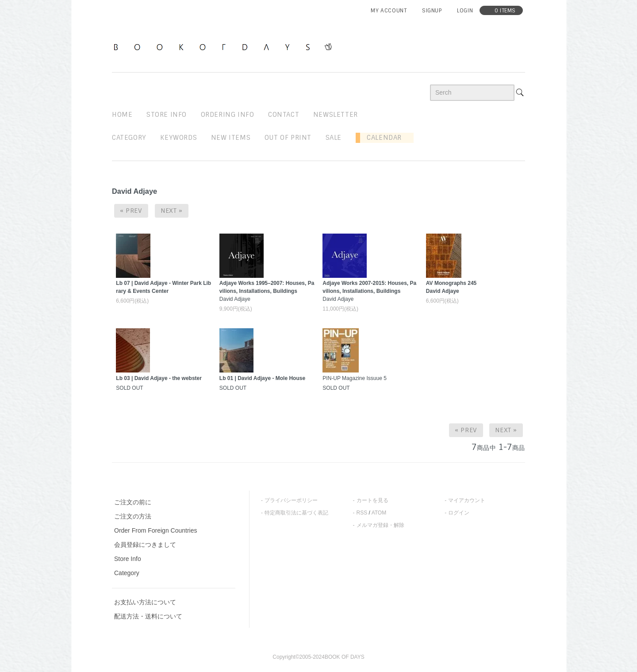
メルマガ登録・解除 (380, 525)
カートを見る (372, 500)
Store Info (128, 559)
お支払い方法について (145, 602)
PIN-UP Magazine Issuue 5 (355, 378)
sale (334, 138)
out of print (288, 138)
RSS (362, 513)
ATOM (379, 513)
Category (129, 138)
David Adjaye (267, 291)
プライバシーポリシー (291, 500)
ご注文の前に (133, 502)
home (122, 115)
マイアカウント (467, 500)
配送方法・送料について (148, 616)
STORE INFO (167, 115)
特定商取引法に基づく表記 (296, 513)
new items (231, 138)
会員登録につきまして (145, 545)
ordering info (228, 115)
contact (284, 115)
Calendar (381, 138)
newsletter (336, 115)
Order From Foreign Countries (156, 530)
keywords (178, 138)
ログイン (459, 513)
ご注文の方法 (133, 516)
